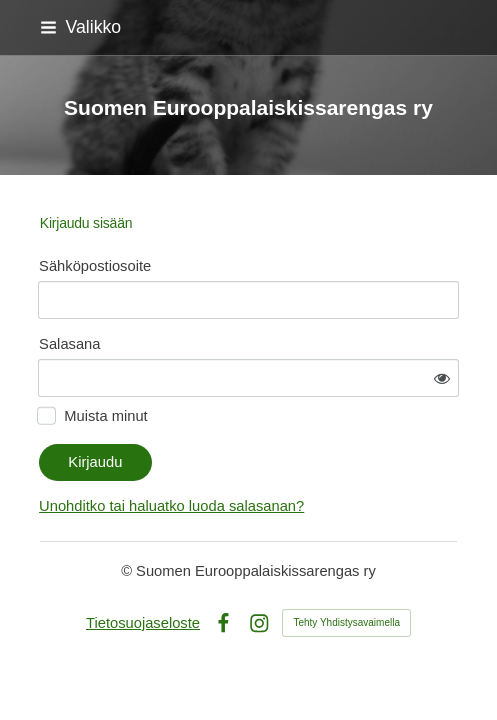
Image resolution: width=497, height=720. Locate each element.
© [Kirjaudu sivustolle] (128, 571)
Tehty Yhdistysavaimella (346, 622)
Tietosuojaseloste (143, 623)
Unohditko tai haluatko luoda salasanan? (171, 506)
